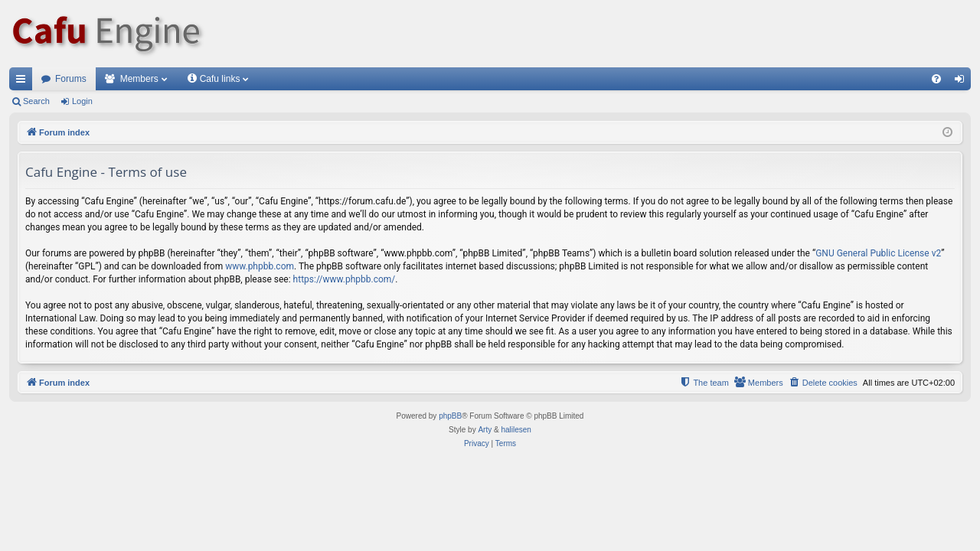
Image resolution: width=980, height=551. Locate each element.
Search (36, 101)
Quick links (24, 82)
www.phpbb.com (260, 266)
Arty (485, 430)
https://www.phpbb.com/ (345, 279)
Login (82, 101)
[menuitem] (936, 79)
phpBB (450, 416)
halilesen (516, 430)
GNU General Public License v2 (878, 253)
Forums (71, 79)
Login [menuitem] (963, 82)
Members (139, 79)
